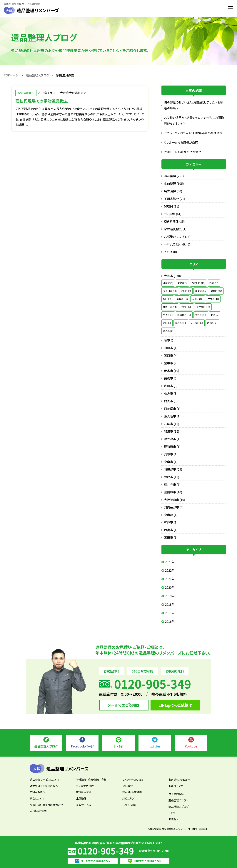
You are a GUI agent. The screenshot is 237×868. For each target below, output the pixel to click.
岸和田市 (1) (172, 446)
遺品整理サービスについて (45, 780)
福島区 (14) (181, 323)
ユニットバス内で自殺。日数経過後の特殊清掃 (193, 133)
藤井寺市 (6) (172, 484)
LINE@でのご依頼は (175, 705)
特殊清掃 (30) (173, 191)
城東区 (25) (201, 291)
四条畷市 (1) (172, 409)
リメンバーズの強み (133, 780)
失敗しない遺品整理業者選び (47, 805)
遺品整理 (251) (174, 176)
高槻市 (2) (171, 378)
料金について (37, 798)
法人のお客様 (176, 794)
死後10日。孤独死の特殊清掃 (183, 152)
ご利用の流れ (37, 792)
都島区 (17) (182, 299)
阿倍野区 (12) (184, 315)
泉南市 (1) (171, 462)
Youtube (191, 746)
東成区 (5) (182, 283)
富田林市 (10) (173, 492)
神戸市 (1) (171, 522)
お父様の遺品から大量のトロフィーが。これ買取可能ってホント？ (194, 121)
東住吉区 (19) (203, 307)
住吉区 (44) (213, 299)
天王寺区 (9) (197, 323)
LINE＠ (119, 746)
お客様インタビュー (179, 780)
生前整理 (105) (174, 183)
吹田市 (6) (171, 386)
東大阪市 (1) (172, 416)
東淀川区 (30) (170, 291)
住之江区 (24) (170, 307)
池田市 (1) (171, 348)
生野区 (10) (201, 315)
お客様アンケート (178, 786)
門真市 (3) (171, 401)
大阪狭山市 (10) (175, 500)
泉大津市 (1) (172, 439)
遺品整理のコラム (178, 800)
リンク (172, 813)
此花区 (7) (168, 283)
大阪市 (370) (172, 276)
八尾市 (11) (172, 424)
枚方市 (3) (171, 393)
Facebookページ (82, 746)
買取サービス (84, 805)
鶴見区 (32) (216, 291)
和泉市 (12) (172, 431)
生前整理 (81, 798)
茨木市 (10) (172, 371)
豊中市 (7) (171, 363)
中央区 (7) (168, 315)
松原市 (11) (172, 477)
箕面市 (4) (171, 355)
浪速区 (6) (168, 331)
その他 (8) (171, 252)
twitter (155, 746)
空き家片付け (84, 792)
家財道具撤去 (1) (175, 229)
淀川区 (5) (186, 291)
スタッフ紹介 (129, 805)
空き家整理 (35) (174, 221)
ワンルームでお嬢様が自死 (181, 142)
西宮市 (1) (171, 530)
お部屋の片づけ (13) (177, 237)
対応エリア (128, 798)
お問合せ (173, 819)
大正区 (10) (198, 299)
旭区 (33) (168, 299)
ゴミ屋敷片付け (85, 786)
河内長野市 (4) (174, 507)
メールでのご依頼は (124, 705)
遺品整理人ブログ (46, 746)
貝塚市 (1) (171, 454)
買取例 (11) (172, 206)
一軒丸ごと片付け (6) (178, 244)
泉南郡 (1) (171, 515)
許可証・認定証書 (132, 792)
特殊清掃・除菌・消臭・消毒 (91, 780)
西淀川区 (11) (198, 283)
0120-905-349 (106, 851)
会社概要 (128, 786)
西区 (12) (214, 283)
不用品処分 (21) (175, 199)
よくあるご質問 (38, 811)
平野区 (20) (187, 307)
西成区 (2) (212, 323)
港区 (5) (167, 323)
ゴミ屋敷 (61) (173, 214)
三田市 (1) (171, 537)
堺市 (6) (169, 340)
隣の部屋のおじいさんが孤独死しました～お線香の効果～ (194, 105)
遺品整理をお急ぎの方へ (44, 786)
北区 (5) (215, 315)
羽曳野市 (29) (173, 469)
